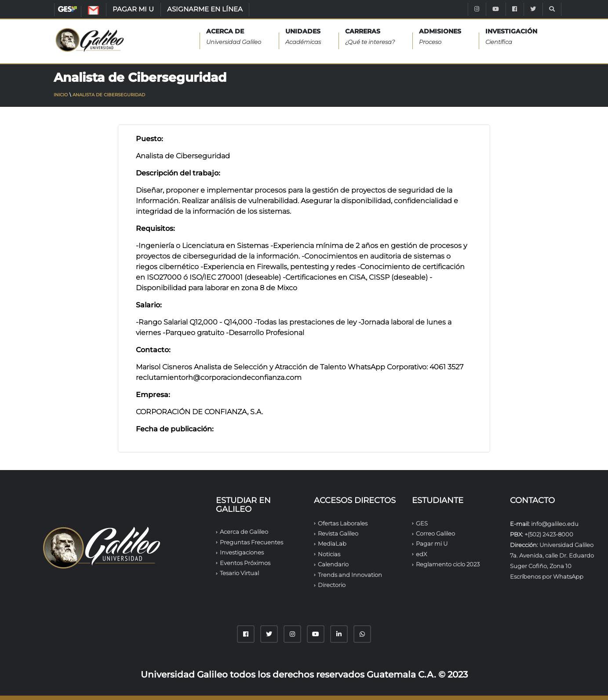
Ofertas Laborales (343, 523)
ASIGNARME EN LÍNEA (205, 9)
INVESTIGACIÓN (511, 37)
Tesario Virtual (239, 573)
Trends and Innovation (350, 575)
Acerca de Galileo (244, 532)
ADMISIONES (440, 37)
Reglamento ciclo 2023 (448, 564)
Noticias (329, 554)
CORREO (103, 12)
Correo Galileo (435, 533)
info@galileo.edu (555, 524)
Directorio (332, 585)
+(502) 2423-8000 (549, 534)
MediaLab (332, 543)
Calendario (333, 564)
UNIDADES (303, 37)
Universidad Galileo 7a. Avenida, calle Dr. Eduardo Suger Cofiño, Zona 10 (552, 555)
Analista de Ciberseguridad (109, 95)
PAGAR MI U (133, 9)
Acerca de (234, 37)
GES (67, 9)
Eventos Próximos (245, 563)
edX (421, 554)
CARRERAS (370, 37)
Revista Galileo (338, 533)
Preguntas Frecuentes (251, 542)
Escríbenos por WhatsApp (547, 576)
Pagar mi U (432, 543)
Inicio (61, 95)
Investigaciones (242, 552)
